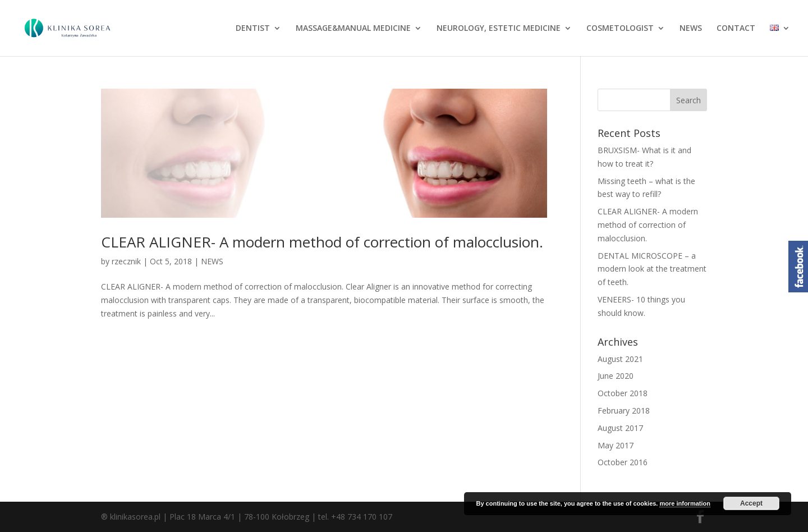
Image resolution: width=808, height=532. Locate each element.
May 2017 (616, 445)
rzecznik (126, 261)
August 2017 (620, 428)
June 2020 (616, 376)
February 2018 (624, 411)
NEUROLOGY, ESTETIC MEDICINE (499, 29)
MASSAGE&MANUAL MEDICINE (353, 29)
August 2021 (620, 359)
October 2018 (623, 393)
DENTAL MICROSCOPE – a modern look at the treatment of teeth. (652, 269)
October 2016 (623, 462)
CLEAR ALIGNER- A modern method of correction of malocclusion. (322, 242)
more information (685, 503)
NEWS (691, 29)
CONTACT (736, 29)
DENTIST (253, 29)
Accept (751, 503)
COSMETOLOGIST (620, 29)
